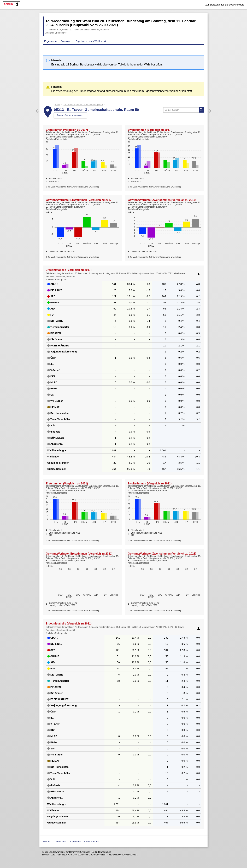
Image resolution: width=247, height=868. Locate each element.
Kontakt (47, 841)
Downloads (66, 41)
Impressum (75, 841)
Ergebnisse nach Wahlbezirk (91, 41)
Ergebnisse (51, 41)
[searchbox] (184, 110)
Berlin (57, 105)
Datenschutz (60, 841)
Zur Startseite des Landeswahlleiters (225, 5)
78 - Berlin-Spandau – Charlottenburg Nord (83, 105)
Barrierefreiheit (91, 841)
